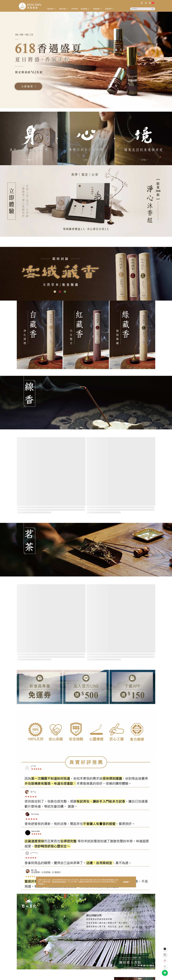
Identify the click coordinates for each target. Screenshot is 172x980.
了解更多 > (41, 884)
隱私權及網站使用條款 (59, 882)
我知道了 (126, 882)
